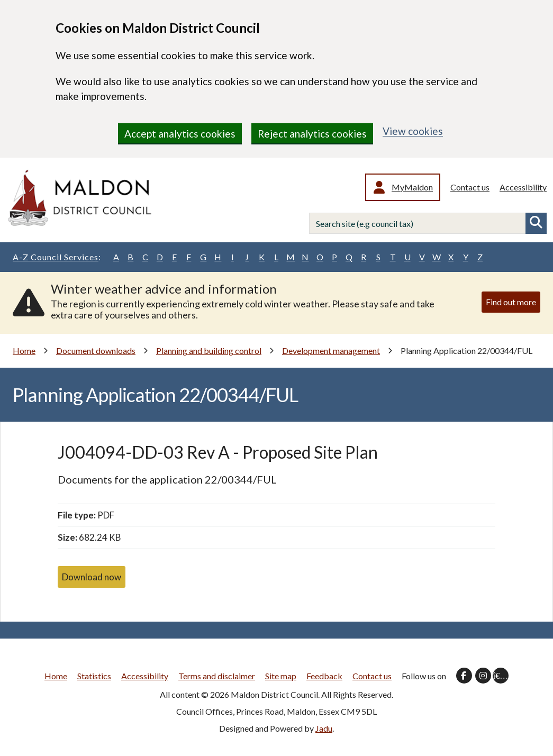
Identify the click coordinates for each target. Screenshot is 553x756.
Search (536, 223)
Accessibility (523, 187)
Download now (92, 577)
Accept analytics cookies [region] (180, 134)
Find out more (511, 302)
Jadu (324, 728)
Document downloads (96, 350)
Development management (331, 350)
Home (24, 350)
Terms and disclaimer (217, 676)
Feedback (324, 676)
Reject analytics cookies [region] (312, 134)
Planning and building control (209, 350)
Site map (281, 676)
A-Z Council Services (57, 257)
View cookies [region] (413, 131)
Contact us (470, 187)
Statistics (94, 676)
